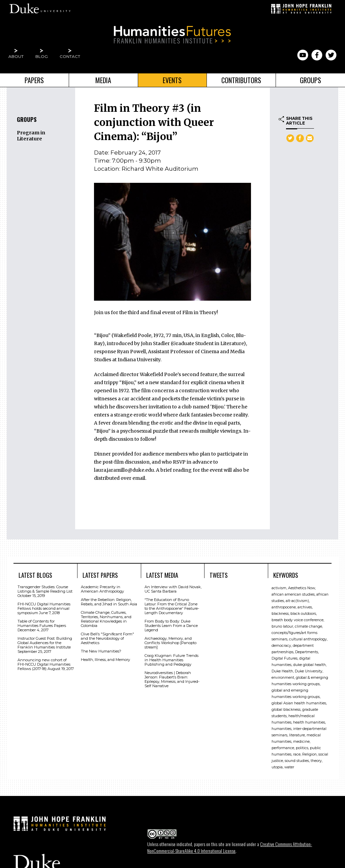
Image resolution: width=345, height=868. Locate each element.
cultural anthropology (308, 639)
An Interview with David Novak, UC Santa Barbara (173, 589)
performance (283, 748)
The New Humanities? (101, 651)
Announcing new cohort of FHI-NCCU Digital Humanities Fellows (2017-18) (44, 664)
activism (279, 588)
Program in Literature (31, 136)
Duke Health (282, 671)
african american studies (293, 594)
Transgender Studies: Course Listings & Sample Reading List (45, 589)
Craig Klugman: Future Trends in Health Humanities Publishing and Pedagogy (171, 660)
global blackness (286, 710)
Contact (70, 56)
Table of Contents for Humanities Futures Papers (42, 623)
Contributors (241, 80)
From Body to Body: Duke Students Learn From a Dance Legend (171, 626)
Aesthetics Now (302, 588)
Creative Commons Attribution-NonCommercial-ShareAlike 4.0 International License (230, 847)
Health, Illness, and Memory (105, 660)
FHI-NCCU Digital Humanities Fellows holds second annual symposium (44, 608)
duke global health (309, 665)
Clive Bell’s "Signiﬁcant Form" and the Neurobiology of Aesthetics (107, 638)
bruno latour (282, 626)
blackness (280, 614)
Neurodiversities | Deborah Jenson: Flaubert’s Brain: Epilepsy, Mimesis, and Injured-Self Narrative (172, 679)
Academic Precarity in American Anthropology (102, 589)
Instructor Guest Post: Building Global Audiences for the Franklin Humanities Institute (45, 643)
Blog (42, 56)
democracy (281, 646)
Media (103, 80)
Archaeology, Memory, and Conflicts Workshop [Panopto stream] (170, 643)
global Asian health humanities (299, 703)
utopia (277, 767)
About (16, 56)
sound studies (297, 761)
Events (172, 80)
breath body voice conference (297, 620)
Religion (309, 754)
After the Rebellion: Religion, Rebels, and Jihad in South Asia (109, 602)
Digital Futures (285, 658)
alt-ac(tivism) (297, 601)
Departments (307, 652)
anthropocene (284, 607)
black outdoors (303, 614)
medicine (301, 742)
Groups (310, 80)
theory (316, 761)
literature (297, 735)
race (297, 754)
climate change (308, 626)
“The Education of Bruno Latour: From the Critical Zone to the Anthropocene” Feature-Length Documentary (172, 606)
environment (283, 678)
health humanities (309, 722)
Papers (34, 80)
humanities (281, 729)
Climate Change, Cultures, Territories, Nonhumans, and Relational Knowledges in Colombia (106, 619)
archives (305, 607)
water (289, 767)
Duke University (309, 671)
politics (302, 748)
